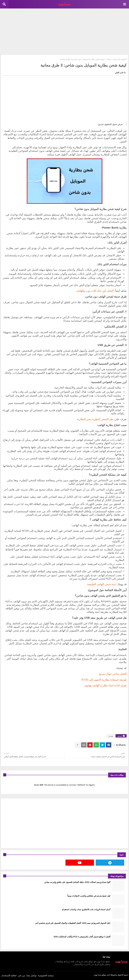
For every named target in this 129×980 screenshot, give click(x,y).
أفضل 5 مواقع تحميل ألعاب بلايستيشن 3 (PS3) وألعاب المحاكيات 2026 (82, 937)
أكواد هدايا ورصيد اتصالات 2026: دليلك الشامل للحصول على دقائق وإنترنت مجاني (77, 882)
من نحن (22, 975)
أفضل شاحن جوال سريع (113, 674)
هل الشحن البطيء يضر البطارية (95, 419)
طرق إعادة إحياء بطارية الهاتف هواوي (106, 685)
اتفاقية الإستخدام (9, 975)
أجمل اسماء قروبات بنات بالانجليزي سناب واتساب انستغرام (86, 909)
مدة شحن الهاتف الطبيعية (101, 584)
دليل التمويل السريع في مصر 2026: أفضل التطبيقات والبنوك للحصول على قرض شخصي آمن (73, 923)
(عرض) (101, 124)
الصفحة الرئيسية (120, 59)
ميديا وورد (98, 975)
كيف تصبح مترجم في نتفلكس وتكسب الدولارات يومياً (89, 896)
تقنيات (109, 59)
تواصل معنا (32, 975)
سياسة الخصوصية (46, 975)
